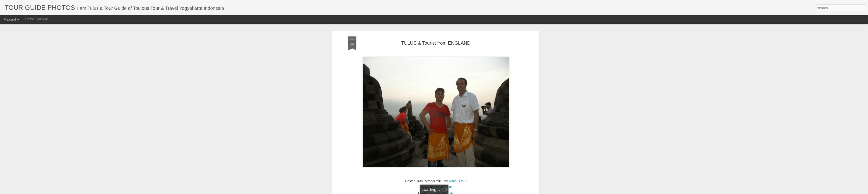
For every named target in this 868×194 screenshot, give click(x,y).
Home (30, 19)
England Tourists (442, 122)
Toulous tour (458, 110)
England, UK (443, 116)
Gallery (43, 19)
